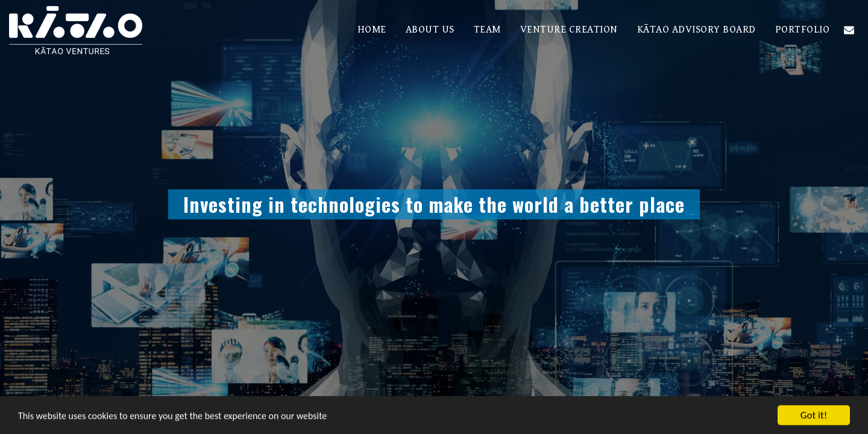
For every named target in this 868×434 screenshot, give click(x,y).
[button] (849, 30)
